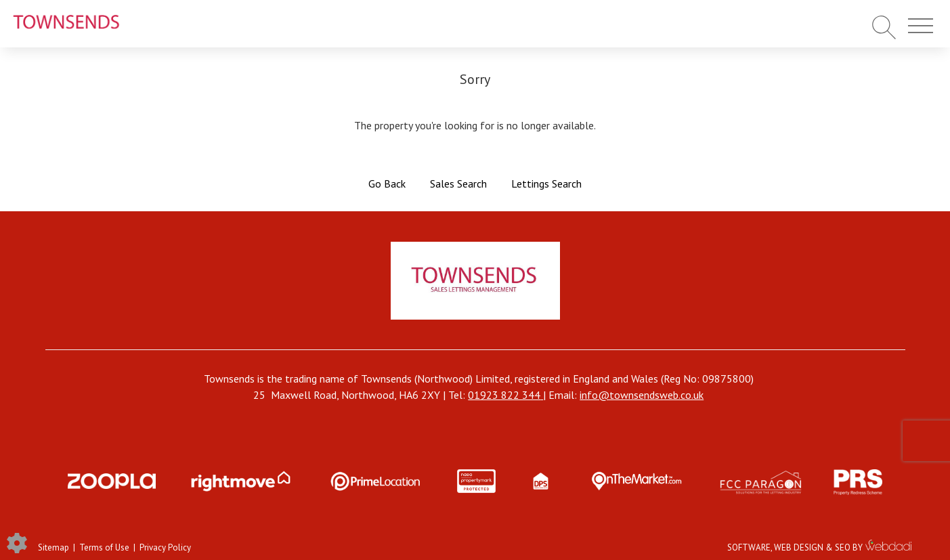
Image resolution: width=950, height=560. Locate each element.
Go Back (387, 184)
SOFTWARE (749, 547)
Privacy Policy (165, 547)
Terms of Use (104, 547)
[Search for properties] (884, 26)
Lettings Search (546, 184)
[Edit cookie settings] (17, 542)
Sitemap (53, 547)
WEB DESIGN (799, 547)
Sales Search (458, 184)
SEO (843, 547)
